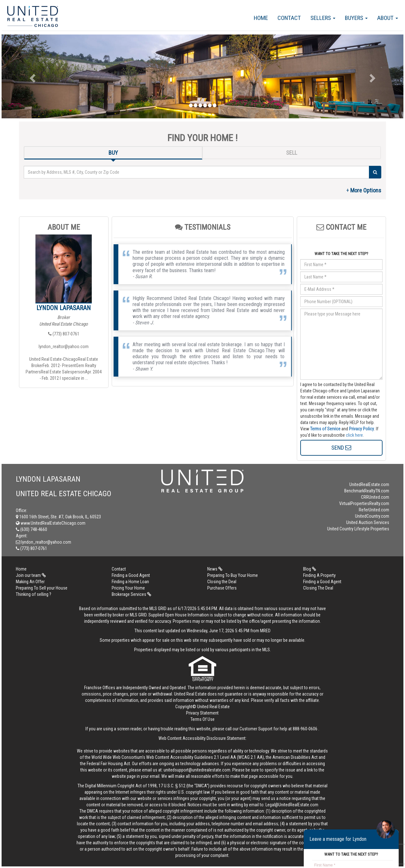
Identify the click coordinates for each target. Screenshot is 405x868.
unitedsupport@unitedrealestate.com (197, 770)
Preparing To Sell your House (42, 588)
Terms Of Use (202, 719)
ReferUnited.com (374, 510)
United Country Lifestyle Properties (358, 529)
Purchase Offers (222, 588)
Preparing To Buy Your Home (233, 575)
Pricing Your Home (128, 588)
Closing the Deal (222, 582)
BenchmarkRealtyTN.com (367, 491)
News (215, 569)
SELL (292, 153)
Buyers (356, 18)
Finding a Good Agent (131, 575)
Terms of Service (325, 429)
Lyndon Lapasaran (64, 308)
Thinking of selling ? (34, 594)
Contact (289, 18)
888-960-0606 (305, 729)
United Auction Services (368, 522)
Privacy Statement (202, 713)
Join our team (31, 575)
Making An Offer (30, 582)
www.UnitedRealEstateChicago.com (51, 523)
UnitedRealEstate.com (369, 484)
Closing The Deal (318, 588)
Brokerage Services (131, 594)
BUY (113, 153)
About (388, 18)
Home (261, 18)
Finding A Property (319, 575)
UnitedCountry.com (372, 516)
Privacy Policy (361, 429)
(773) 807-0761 (64, 334)
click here (354, 435)
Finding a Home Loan (130, 582)
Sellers (323, 18)
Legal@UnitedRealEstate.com (292, 805)
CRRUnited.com (375, 497)
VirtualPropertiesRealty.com (364, 503)
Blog (310, 569)
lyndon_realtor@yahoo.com (64, 347)
